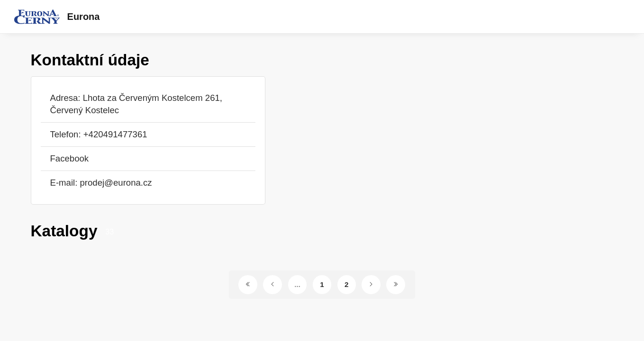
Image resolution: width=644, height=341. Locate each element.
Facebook (70, 158)
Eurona (84, 17)
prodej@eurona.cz (116, 183)
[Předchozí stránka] (272, 285)
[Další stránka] (371, 285)
